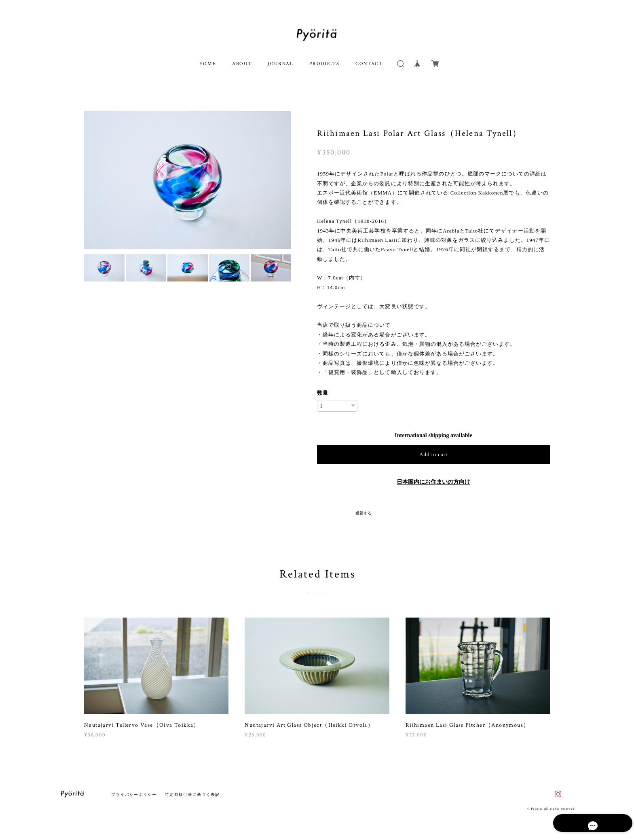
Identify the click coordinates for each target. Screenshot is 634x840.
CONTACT (369, 64)
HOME (208, 64)
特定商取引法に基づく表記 (192, 795)
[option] (188, 180)
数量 (323, 393)
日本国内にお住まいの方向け (433, 482)
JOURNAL (280, 64)
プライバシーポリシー (134, 795)
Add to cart (433, 454)
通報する (363, 513)
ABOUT (242, 64)
